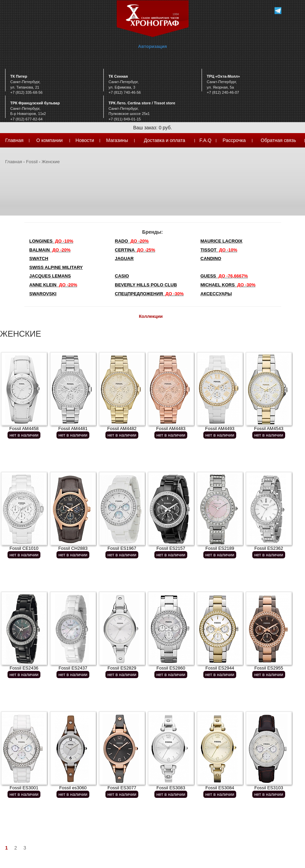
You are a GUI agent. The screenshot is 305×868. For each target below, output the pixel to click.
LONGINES (51, 241)
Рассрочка (234, 140)
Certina (135, 250)
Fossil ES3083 (171, 788)
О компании (49, 140)
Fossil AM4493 (220, 429)
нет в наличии (24, 435)
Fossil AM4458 (24, 429)
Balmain (50, 250)
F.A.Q (206, 140)
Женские (51, 162)
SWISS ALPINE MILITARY (56, 267)
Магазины (117, 140)
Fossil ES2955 (269, 668)
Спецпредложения (149, 294)
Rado (132, 241)
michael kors (228, 285)
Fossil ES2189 (220, 548)
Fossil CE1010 (24, 548)
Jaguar (124, 258)
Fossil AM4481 (73, 429)
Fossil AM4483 (171, 429)
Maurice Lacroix (222, 241)
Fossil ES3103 (269, 788)
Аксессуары (216, 294)
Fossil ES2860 (171, 668)
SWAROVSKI (43, 294)
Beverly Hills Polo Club (146, 285)
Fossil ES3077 (122, 788)
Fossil (32, 162)
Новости (85, 140)
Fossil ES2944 (220, 668)
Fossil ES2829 (122, 668)
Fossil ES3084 (220, 788)
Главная (14, 140)
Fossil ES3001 (24, 788)
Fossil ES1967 (122, 548)
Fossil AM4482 (122, 429)
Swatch (39, 258)
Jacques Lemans (50, 276)
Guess (224, 276)
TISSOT (219, 250)
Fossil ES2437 (73, 668)
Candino (211, 258)
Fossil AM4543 (269, 429)
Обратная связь (278, 140)
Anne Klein (53, 285)
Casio (122, 276)
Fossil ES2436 (24, 668)
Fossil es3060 (73, 788)
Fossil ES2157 (171, 548)
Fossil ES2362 (269, 548)
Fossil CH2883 (73, 548)
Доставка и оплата (164, 140)
